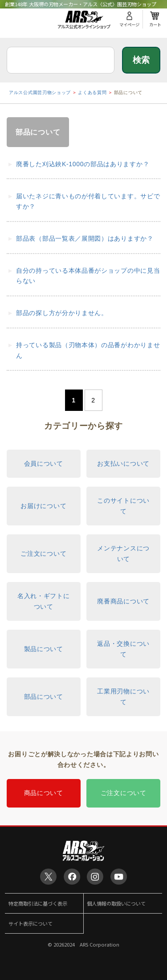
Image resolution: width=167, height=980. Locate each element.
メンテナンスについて (123, 554)
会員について (44, 463)
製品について (44, 649)
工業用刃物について (123, 697)
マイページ (129, 25)
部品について (44, 697)
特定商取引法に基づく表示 (38, 903)
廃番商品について (123, 601)
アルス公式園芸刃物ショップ (40, 92)
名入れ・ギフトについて (44, 601)
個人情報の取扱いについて (116, 903)
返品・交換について (123, 649)
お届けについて (43, 506)
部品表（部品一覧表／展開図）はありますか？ (85, 238)
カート (155, 25)
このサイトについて (123, 506)
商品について (44, 793)
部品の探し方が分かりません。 (62, 313)
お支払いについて (123, 463)
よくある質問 (92, 92)
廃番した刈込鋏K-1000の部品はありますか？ (83, 164)
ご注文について (43, 554)
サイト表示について (31, 923)
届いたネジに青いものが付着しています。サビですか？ (88, 201)
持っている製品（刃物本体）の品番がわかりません (88, 350)
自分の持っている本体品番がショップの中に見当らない (88, 276)
